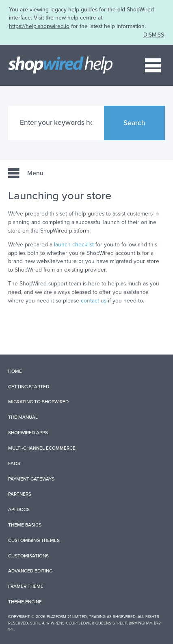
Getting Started (29, 387)
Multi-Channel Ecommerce (42, 448)
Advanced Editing (30, 571)
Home (15, 371)
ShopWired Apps (28, 433)
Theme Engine (25, 602)
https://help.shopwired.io (39, 26)
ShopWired (124, 617)
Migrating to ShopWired (38, 402)
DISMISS (154, 35)
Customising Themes (34, 540)
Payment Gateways (31, 479)
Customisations (28, 556)
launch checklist (74, 245)
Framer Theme (26, 586)
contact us (94, 301)
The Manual (23, 417)
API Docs (19, 509)
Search (134, 123)
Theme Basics (25, 525)
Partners (20, 494)
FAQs (14, 463)
